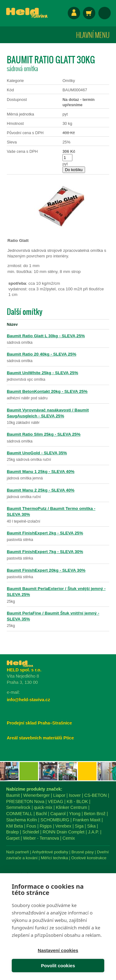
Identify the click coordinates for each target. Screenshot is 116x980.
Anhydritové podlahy (50, 852)
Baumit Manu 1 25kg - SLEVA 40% (41, 472)
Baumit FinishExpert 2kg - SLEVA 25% (45, 533)
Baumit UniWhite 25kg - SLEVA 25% (43, 373)
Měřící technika (54, 858)
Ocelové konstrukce (89, 858)
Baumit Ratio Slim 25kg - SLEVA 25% (44, 434)
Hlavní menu (93, 35)
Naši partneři (17, 852)
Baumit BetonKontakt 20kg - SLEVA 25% (47, 391)
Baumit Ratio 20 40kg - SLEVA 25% (42, 354)
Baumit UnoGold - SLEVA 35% (37, 453)
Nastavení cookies (58, 950)
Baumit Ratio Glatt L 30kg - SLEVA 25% (46, 336)
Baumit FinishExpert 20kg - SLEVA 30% (46, 570)
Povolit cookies (58, 966)
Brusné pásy (83, 852)
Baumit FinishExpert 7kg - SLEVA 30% (45, 552)
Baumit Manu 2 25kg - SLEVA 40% (41, 490)
